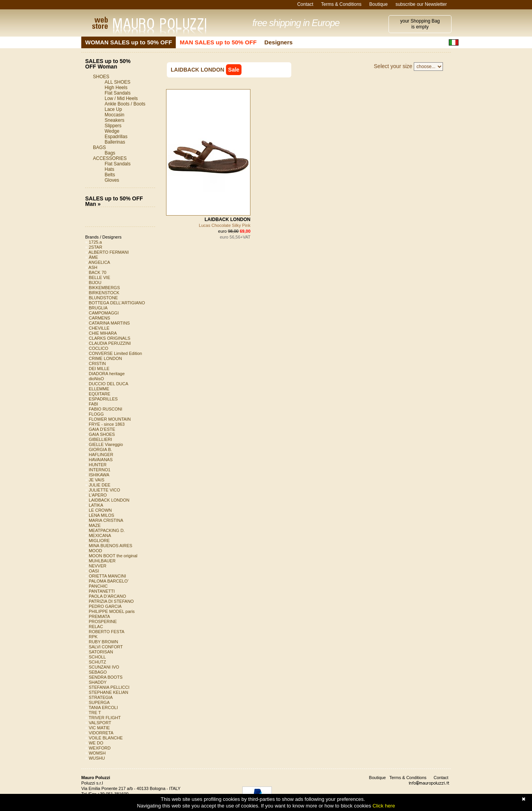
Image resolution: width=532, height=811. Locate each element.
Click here (384, 806)
